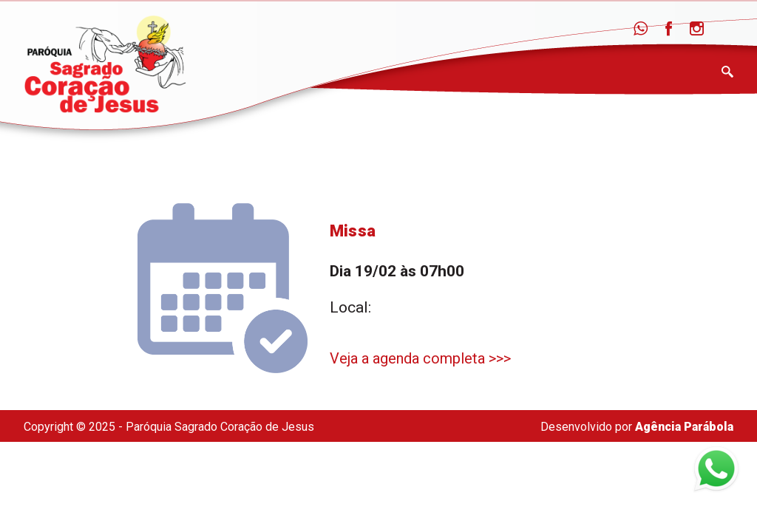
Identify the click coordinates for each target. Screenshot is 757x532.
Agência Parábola (684, 427)
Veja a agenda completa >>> (420, 358)
